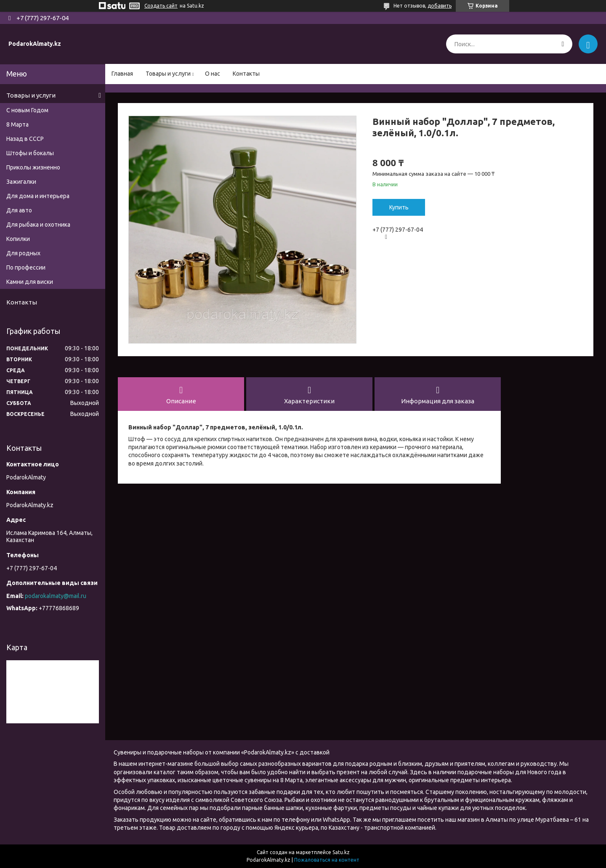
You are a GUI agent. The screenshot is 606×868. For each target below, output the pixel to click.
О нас (213, 74)
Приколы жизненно (33, 167)
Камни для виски (30, 282)
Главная (122, 74)
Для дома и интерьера (38, 196)
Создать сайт (161, 6)
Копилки (18, 239)
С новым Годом (27, 110)
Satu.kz (341, 852)
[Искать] (563, 44)
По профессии (26, 267)
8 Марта (17, 124)
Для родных (23, 253)
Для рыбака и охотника (38, 225)
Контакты (246, 74)
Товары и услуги (168, 74)
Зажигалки (21, 182)
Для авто (19, 210)
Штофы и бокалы (30, 153)
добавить (440, 6)
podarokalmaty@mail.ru (56, 596)
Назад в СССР (25, 139)
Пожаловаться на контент (327, 860)
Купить (399, 207)
